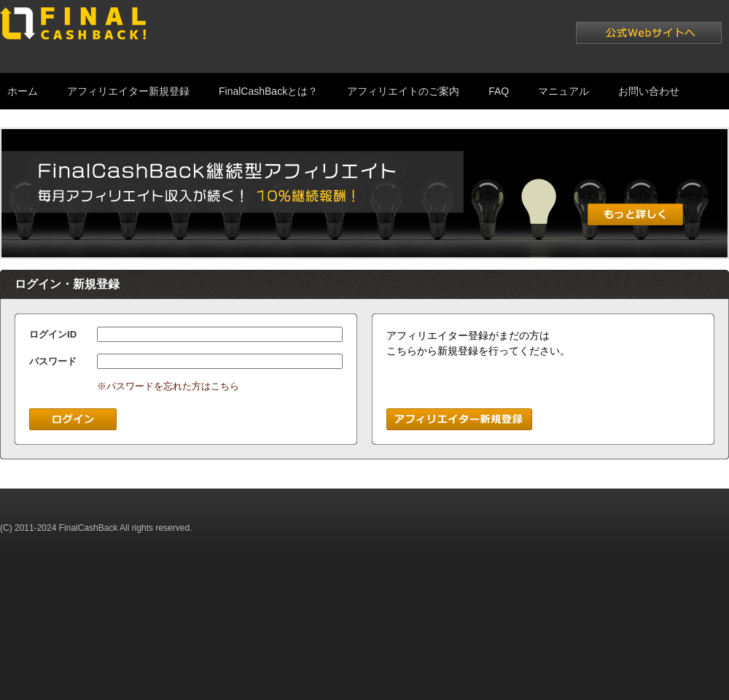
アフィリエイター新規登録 (128, 91)
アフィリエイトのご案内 (403, 91)
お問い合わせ (649, 91)
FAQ (499, 91)
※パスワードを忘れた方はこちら (168, 386)
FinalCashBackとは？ (268, 91)
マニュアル (564, 91)
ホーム (23, 91)
